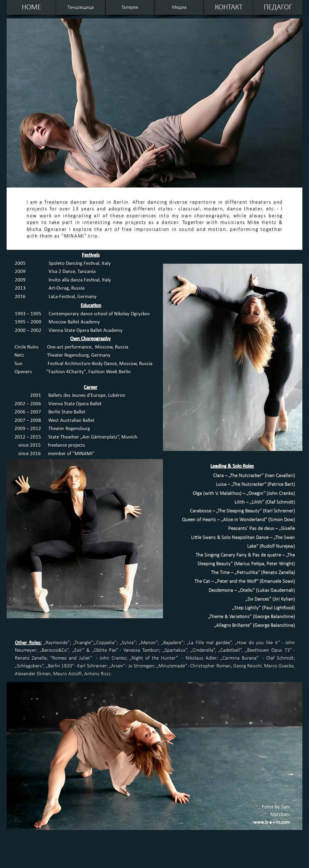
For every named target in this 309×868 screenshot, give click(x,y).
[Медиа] (179, 7)
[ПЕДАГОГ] (278, 7)
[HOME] (31, 7)
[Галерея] (130, 7)
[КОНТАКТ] (229, 7)
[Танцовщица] (80, 7)
